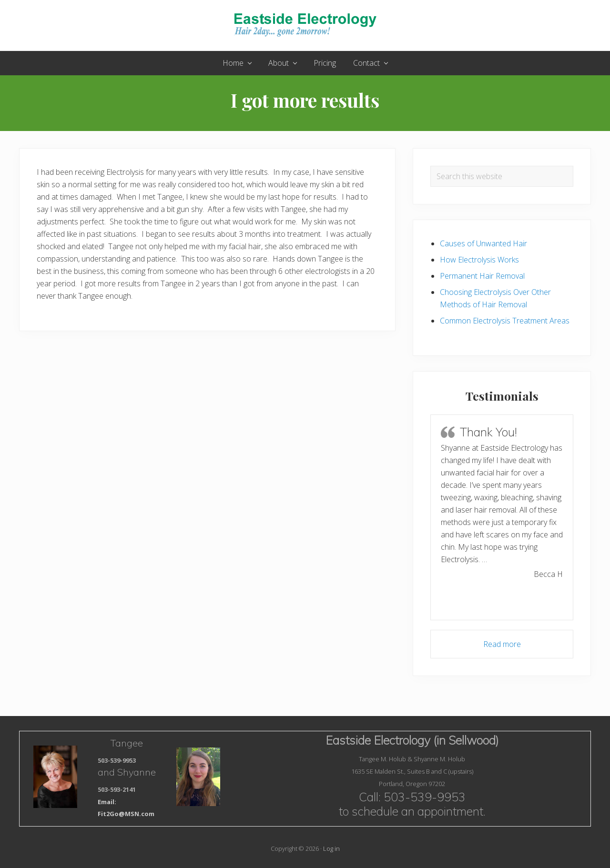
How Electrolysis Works (479, 260)
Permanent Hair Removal (482, 276)
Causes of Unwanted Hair (483, 243)
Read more (502, 644)
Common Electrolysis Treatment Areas (505, 321)
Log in (331, 848)
